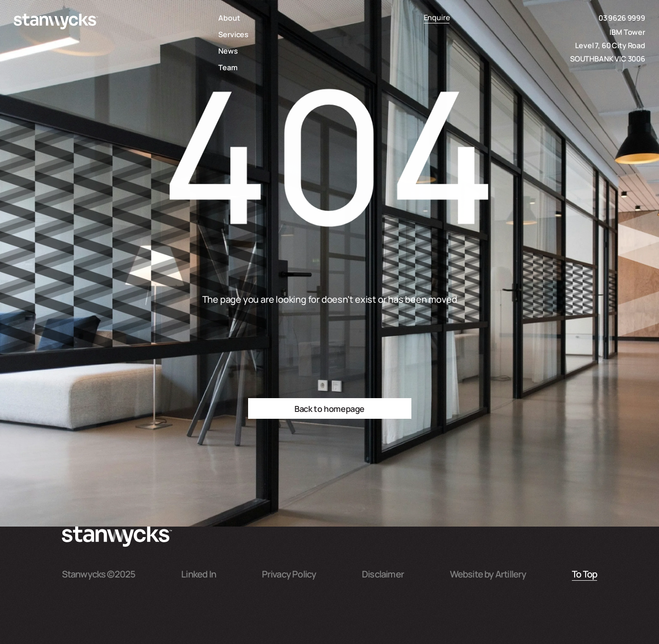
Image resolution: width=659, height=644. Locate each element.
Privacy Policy (289, 573)
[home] (56, 22)
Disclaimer (383, 573)
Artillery (511, 573)
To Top (584, 573)
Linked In (199, 573)
